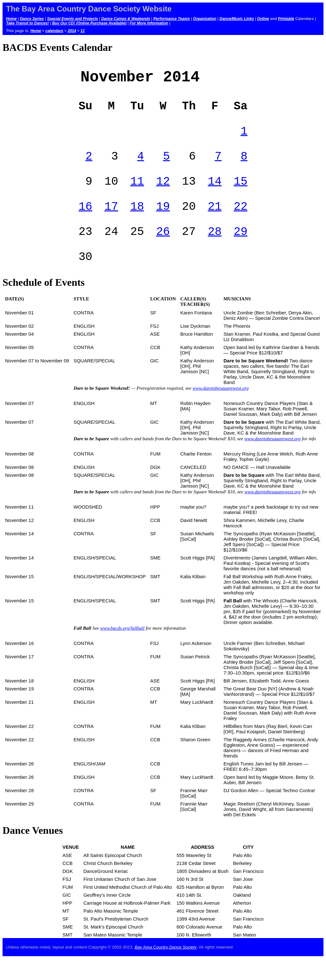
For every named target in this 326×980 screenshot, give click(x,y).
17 (111, 222)
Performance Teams (172, 19)
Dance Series (32, 19)
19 (163, 222)
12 (163, 194)
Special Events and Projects (73, 19)
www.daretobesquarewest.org (221, 409)
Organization (205, 19)
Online (263, 19)
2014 (72, 31)
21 (215, 222)
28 (215, 249)
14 (215, 194)
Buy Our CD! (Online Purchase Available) (89, 23)
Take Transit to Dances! (28, 23)
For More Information (149, 23)
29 (241, 249)
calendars (54, 31)
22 (241, 222)
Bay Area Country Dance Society (166, 968)
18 (137, 222)
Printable (286, 19)
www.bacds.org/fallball (122, 649)
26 (163, 249)
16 (85, 222)
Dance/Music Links (237, 19)
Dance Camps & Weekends (126, 19)
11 (83, 31)
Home (11, 19)
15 (241, 194)
